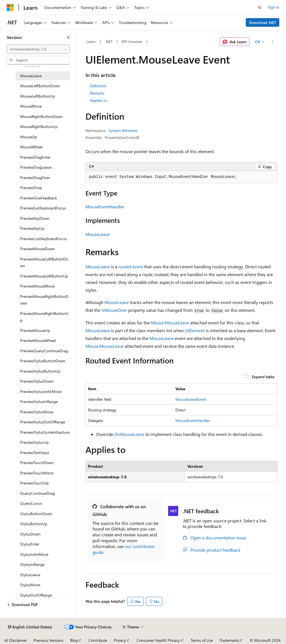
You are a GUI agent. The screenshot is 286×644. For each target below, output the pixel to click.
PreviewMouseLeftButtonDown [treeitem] (44, 262)
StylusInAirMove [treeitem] (34, 554)
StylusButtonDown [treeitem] (36, 514)
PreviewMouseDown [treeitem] (38, 249)
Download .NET (263, 22)
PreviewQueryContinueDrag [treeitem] (44, 351)
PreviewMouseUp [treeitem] (35, 330)
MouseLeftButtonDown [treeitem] (40, 86)
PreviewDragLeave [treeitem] (36, 167)
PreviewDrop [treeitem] (31, 188)
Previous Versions (48, 640)
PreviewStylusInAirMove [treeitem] (41, 391)
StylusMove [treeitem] (30, 585)
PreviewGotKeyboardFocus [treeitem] (43, 208)
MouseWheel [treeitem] (31, 147)
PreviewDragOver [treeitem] (35, 178)
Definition (98, 86)
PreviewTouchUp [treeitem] (34, 483)
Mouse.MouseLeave (170, 323)
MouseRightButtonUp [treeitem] (39, 126)
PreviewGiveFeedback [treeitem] (39, 198)
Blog (74, 640)
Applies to (98, 100)
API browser (132, 41)
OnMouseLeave (129, 434)
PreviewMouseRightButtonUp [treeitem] (44, 317)
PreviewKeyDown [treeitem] (35, 218)
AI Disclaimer (16, 640)
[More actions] (272, 42)
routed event (131, 266)
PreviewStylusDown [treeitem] (37, 381)
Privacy (120, 640)
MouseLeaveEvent (191, 399)
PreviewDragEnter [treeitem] (35, 157)
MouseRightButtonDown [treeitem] (41, 116)
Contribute (98, 640)
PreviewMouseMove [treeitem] (37, 286)
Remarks (97, 93)
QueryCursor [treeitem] (31, 503)
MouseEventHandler (105, 207)
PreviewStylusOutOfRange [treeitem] (43, 422)
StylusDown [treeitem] (30, 534)
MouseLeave (98, 234)
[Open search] (260, 8)
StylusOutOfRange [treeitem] (36, 595)
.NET (109, 41)
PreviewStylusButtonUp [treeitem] (40, 371)
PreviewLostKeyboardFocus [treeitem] (43, 239)
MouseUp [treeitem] (28, 137)
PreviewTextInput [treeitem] (35, 453)
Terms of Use (202, 640)
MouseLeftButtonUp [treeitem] (38, 96)
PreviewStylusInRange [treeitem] (39, 401)
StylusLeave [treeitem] (30, 575)
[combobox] (38, 49)
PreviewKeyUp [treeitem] (32, 228)
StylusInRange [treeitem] (32, 564)
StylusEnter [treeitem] (30, 544)
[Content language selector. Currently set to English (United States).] (30, 627)
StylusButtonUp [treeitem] (34, 524)
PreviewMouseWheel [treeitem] (38, 340)
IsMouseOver (114, 310)
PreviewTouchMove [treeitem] (37, 473)
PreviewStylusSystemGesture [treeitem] (45, 432)
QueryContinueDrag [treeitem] (37, 493)
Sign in (273, 7)
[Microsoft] (10, 8)
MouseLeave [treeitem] (31, 76)
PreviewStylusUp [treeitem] (34, 442)
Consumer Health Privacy (158, 640)
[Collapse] (68, 37)
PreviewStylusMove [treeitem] (37, 412)
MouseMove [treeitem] (31, 106)
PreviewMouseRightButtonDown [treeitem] (44, 300)
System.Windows (123, 130)
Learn (91, 41)
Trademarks (229, 640)
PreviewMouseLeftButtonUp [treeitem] (44, 276)
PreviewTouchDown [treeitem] (37, 463)
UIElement (195, 330)
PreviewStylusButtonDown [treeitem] (43, 361)
